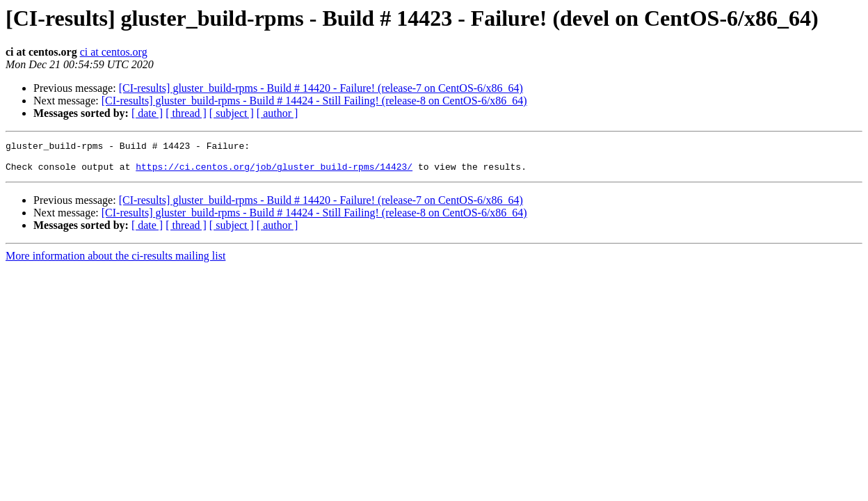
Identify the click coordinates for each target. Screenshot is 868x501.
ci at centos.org (114, 52)
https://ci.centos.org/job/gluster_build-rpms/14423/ (274, 173)
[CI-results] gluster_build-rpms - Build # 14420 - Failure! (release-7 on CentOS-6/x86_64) (321, 88)
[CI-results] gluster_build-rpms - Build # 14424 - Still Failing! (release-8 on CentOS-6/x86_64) (314, 101)
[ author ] (278, 113)
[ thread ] (186, 113)
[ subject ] (232, 113)
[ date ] (147, 113)
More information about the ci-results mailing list (115, 262)
